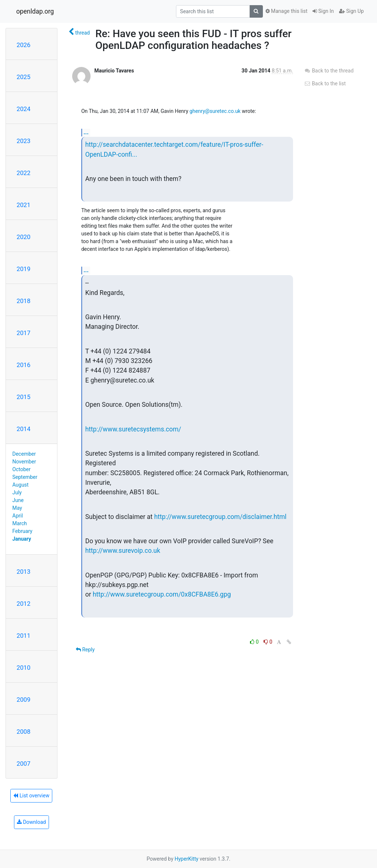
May (17, 508)
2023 (24, 141)
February (22, 531)
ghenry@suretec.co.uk (215, 111)
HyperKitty (186, 859)
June (18, 500)
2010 (24, 668)
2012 (24, 604)
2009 (24, 700)
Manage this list (286, 11)
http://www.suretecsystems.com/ (133, 429)
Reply (85, 650)
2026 (24, 45)
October (22, 469)
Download (31, 822)
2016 (24, 365)
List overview (31, 796)
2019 (24, 269)
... (86, 132)
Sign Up (351, 11)
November (24, 462)
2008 (24, 732)
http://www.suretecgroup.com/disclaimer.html (220, 517)
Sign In (323, 11)
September (25, 477)
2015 (24, 397)
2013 (24, 572)
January (22, 539)
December (24, 454)
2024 (24, 109)
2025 (24, 77)
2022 (24, 173)
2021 (24, 205)
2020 (24, 237)
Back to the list (325, 83)
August (21, 485)
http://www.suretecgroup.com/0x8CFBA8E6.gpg (162, 594)
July (17, 492)
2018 (24, 301)
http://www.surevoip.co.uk (123, 551)
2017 (24, 333)
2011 (24, 636)
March (20, 523)
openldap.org (35, 11)
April (18, 516)
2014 (24, 429)
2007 (24, 764)
